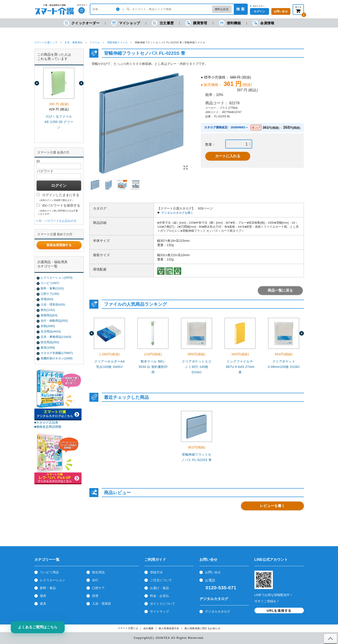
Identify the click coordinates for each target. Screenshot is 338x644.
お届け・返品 (159, 588)
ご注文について (161, 580)
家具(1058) (48, 348)
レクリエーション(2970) (57, 278)
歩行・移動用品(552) (54, 321)
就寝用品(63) (49, 315)
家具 (43, 604)
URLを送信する (279, 611)
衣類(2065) (48, 326)
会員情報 (263, 23)
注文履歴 (163, 23)
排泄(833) (47, 299)
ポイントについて (163, 604)
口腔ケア (98, 588)
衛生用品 (98, 572)
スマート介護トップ (46, 42)
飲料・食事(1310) (52, 288)
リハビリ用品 (49, 572)
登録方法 (156, 572)
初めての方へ (259, 6)
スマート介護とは (128, 628)
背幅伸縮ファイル (117, 42)
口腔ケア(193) (50, 294)
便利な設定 (222, 9)
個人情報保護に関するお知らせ (202, 628)
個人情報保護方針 (169, 628)
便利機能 (230, 23)
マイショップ (126, 23)
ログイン (259, 11)
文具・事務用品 (73, 42)
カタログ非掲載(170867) (57, 353)
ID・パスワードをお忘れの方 (58, 221)
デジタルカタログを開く (177, 213)
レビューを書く (272, 506)
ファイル (95, 42)
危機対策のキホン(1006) (57, 358)
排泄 (95, 596)
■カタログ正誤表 (46, 422)
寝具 (43, 596)
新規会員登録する (59, 245)
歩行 (95, 580)
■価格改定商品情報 (48, 427)
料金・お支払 (159, 596)
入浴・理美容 (102, 604)
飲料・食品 (48, 588)
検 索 (240, 9)
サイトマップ (159, 611)
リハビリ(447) (50, 283)
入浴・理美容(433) (53, 305)
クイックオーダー (82, 23)
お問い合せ (213, 572)
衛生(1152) (48, 310)
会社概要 (148, 628)
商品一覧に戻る (280, 290)
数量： (210, 144)
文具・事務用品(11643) (56, 337)
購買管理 (196, 23)
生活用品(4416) (51, 331)
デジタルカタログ (218, 611)
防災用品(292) (50, 342)
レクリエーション (53, 580)
